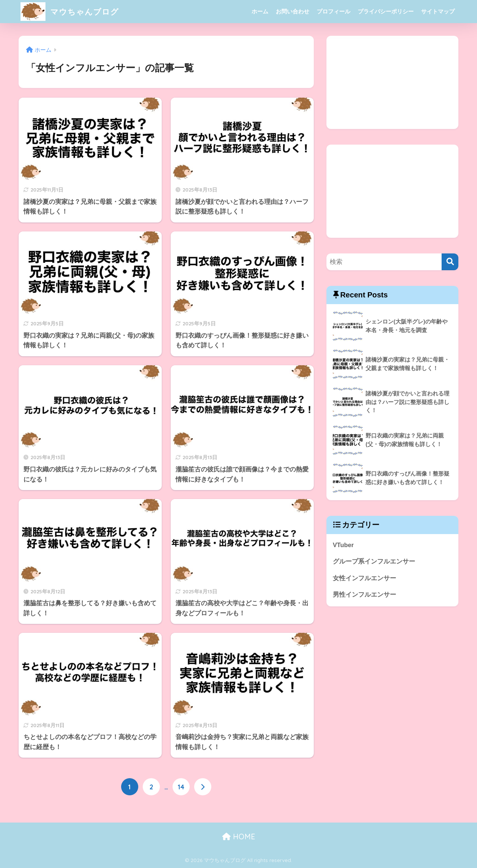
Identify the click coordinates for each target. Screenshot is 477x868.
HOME (239, 837)
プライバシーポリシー (386, 11)
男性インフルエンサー (364, 595)
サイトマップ (438, 11)
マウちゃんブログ (73, 11)
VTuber (343, 545)
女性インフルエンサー (364, 578)
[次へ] (203, 787)
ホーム (260, 11)
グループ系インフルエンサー (374, 561)
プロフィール (334, 11)
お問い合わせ (293, 11)
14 (181, 787)
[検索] (450, 262)
